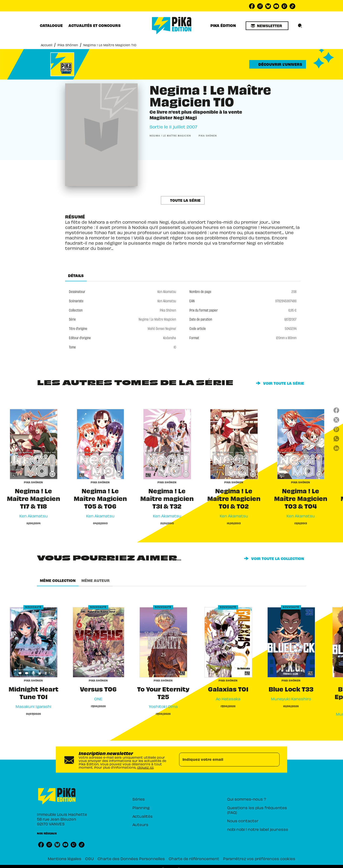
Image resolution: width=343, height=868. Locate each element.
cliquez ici (145, 767)
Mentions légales (65, 858)
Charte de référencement (194, 858)
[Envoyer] (274, 759)
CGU (89, 858)
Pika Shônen (68, 45)
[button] (267, 26)
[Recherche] (300, 26)
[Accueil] (172, 26)
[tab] (51, 25)
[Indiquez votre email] (223, 759)
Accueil (47, 45)
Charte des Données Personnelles (131, 858)
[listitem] (252, 6)
